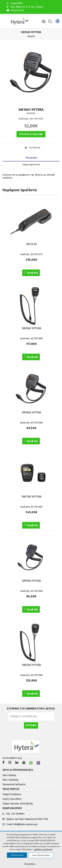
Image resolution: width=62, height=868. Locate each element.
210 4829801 (18, 814)
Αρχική (31, 36)
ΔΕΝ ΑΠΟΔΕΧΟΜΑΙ (41, 855)
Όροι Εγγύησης (10, 780)
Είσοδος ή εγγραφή (31, 134)
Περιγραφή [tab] (31, 158)
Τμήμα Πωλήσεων (12, 794)
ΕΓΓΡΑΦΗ (31, 725)
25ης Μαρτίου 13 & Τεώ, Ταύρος (25, 7)
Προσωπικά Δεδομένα (14, 784)
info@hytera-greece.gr (26, 824)
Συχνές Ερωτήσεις (12, 799)
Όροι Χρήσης (9, 775)
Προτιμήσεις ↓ (30, 864)
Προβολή (31, 273)
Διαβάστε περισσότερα (43, 849)
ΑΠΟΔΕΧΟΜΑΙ (17, 855)
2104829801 (15, 3)
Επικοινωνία (15, 10)
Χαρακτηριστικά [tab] (31, 165)
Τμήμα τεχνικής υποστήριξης (18, 804)
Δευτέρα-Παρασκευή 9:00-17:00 (31, 819)
